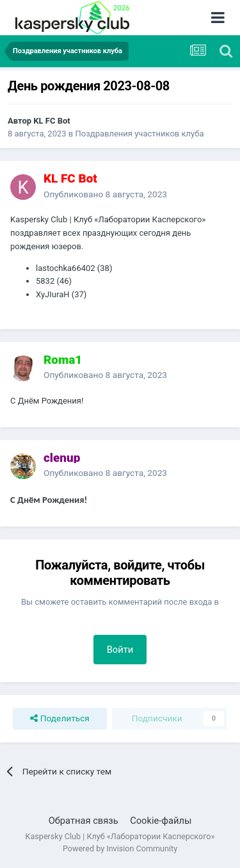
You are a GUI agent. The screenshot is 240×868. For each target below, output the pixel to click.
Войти (120, 650)
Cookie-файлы (161, 821)
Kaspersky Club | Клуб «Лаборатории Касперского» (120, 836)
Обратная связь (84, 821)
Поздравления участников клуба (140, 134)
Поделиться (60, 719)
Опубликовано (105, 194)
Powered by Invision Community (120, 848)
